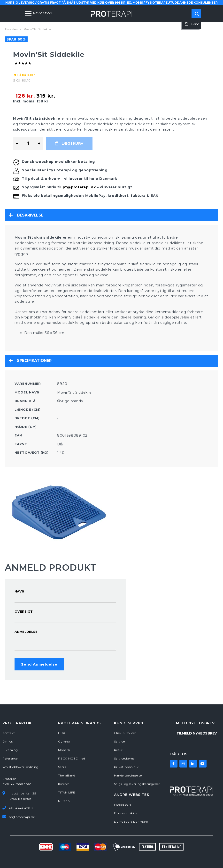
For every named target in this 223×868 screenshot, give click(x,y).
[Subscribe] (197, 733)
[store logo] (112, 14)
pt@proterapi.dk (79, 187)
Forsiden (11, 29)
